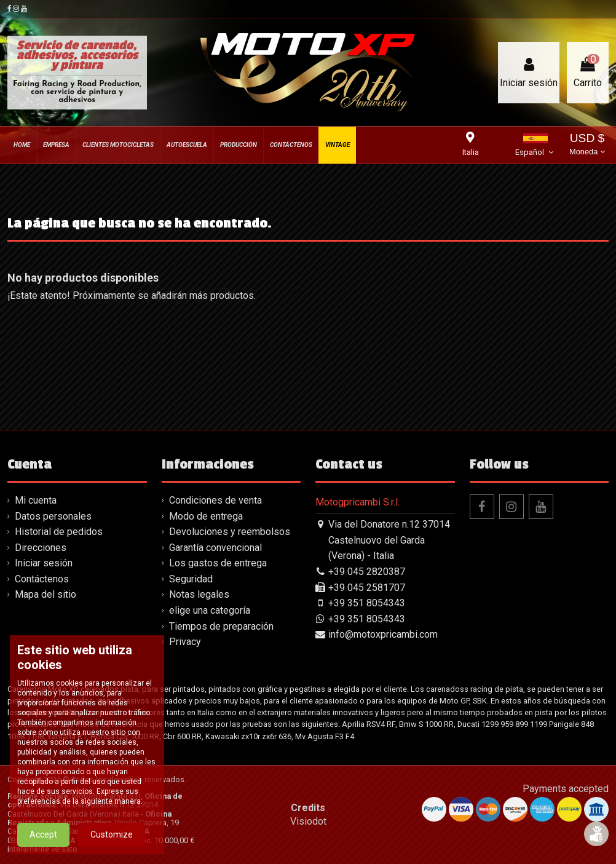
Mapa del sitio (45, 594)
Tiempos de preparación (221, 626)
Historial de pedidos (59, 532)
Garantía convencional (215, 548)
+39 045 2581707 (367, 588)
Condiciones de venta (215, 500)
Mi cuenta (36, 500)
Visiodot (308, 821)
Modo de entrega (206, 516)
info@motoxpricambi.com (383, 634)
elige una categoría (210, 610)
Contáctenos (42, 579)
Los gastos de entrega (218, 563)
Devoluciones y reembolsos (230, 532)
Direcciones (41, 548)
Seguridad (191, 579)
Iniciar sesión (44, 563)
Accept (43, 834)
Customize (112, 834)
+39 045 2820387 (367, 572)
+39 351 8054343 (367, 603)
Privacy (185, 642)
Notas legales (199, 594)
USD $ (587, 145)
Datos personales (53, 516)
